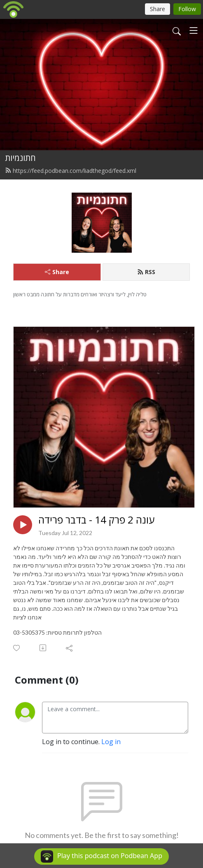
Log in (111, 742)
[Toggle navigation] (194, 30)
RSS (146, 272)
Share (57, 272)
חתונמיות (20, 158)
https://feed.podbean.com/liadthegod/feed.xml (71, 171)
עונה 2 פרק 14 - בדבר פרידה (96, 520)
